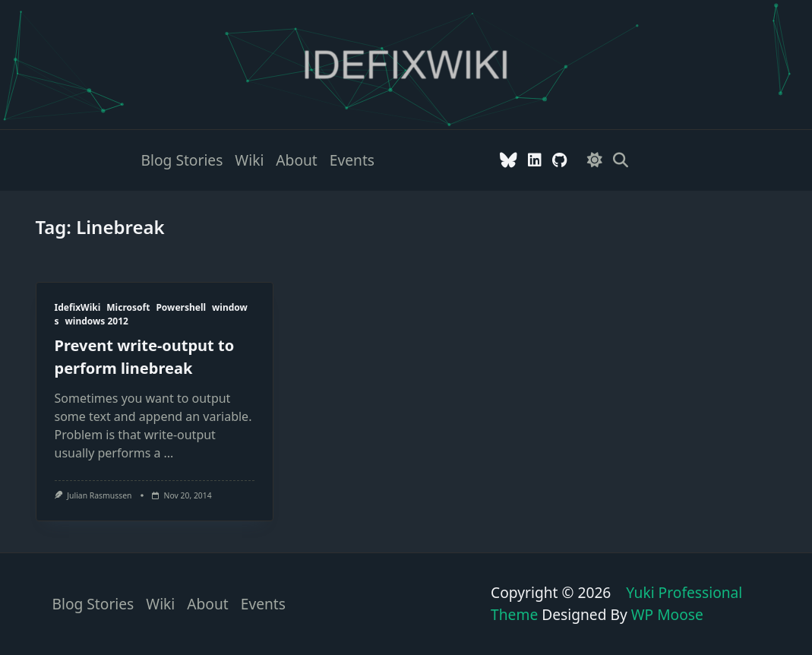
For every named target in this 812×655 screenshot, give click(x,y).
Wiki (249, 160)
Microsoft (128, 307)
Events (352, 160)
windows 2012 (97, 321)
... (169, 453)
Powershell (181, 307)
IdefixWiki (78, 307)
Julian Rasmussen (99, 495)
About (296, 160)
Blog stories (182, 160)
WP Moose (667, 614)
